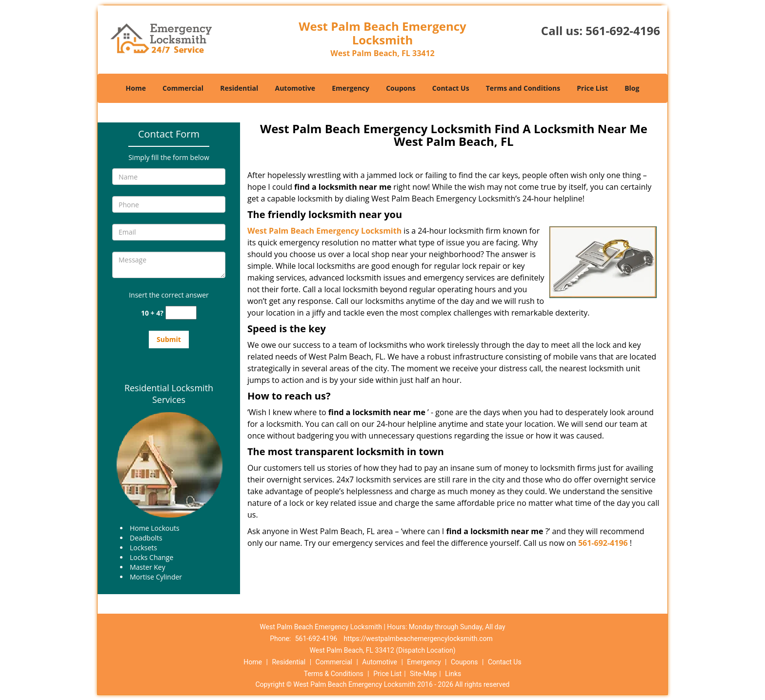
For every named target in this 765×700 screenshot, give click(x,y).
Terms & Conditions (334, 674)
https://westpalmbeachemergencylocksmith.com (418, 639)
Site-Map (423, 674)
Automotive (295, 88)
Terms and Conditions (523, 88)
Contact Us (451, 88)
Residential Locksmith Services (169, 394)
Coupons (401, 88)
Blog (632, 88)
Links (453, 674)
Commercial (183, 88)
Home (136, 88)
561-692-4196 (623, 30)
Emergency (351, 88)
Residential (239, 88)
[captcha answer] (181, 313)
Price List (592, 88)
